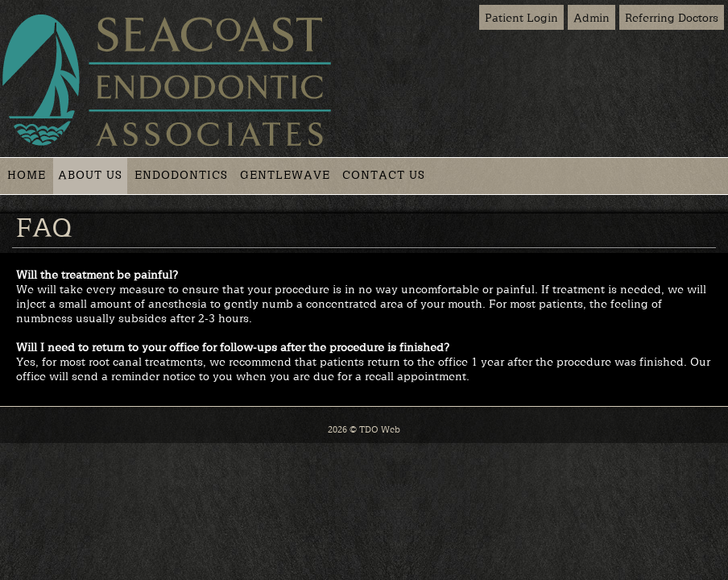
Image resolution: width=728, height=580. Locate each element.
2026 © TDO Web (364, 429)
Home (27, 174)
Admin (591, 17)
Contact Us (384, 174)
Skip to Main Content (48, 6)
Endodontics (181, 174)
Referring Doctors (672, 17)
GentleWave (285, 174)
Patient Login (521, 17)
